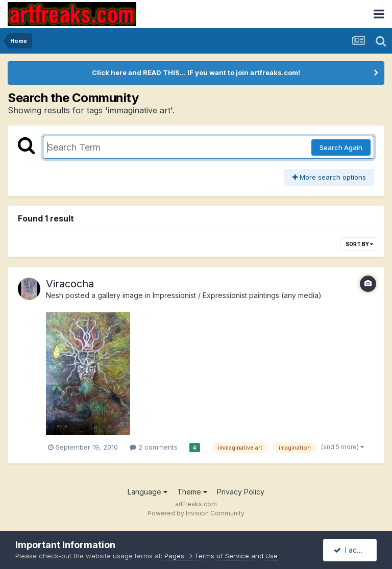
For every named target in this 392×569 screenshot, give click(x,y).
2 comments (154, 447)
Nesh (55, 295)
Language (148, 492)
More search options (329, 177)
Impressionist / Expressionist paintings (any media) (237, 295)
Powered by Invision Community (196, 513)
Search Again (341, 147)
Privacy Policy (241, 492)
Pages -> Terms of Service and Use (221, 556)
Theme (192, 492)
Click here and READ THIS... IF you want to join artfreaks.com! (196, 72)
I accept (353, 550)
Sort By (359, 244)
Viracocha (70, 284)
